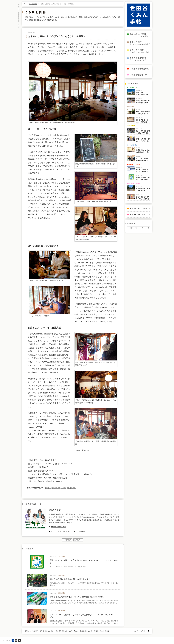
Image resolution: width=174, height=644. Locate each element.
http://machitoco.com (59, 527)
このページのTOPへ (140, 631)
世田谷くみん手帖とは (101, 631)
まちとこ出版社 (56, 510)
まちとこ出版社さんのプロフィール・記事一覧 (68, 532)
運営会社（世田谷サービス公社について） (39, 631)
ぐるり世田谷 (33, 4)
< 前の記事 (67, 540)
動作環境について (86, 631)
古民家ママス (56, 488)
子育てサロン (71, 488)
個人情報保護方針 (61, 631)
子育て (64, 488)
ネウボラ (48, 488)
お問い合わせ (74, 631)
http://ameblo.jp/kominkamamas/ (44, 430)
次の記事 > (78, 540)
